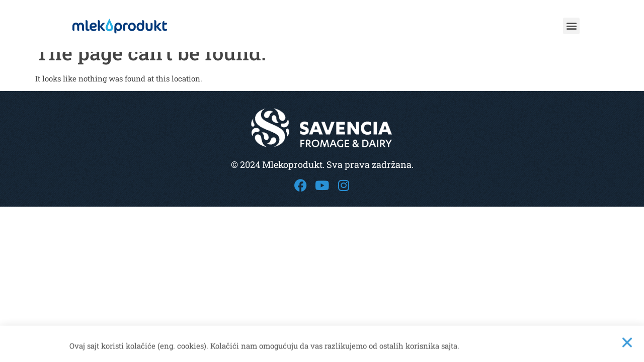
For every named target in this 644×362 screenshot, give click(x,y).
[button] (571, 26)
